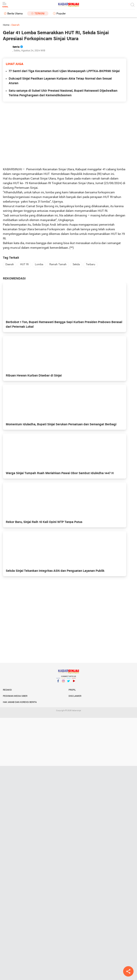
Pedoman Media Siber (15, 696)
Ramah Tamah (58, 265)
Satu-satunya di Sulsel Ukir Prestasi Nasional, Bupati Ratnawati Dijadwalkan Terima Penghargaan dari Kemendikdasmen (63, 93)
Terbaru (91, 265)
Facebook (58, 683)
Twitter (69, 683)
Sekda (76, 265)
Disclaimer (75, 696)
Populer (61, 14)
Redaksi (7, 690)
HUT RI (24, 265)
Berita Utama (15, 14)
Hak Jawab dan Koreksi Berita (20, 702)
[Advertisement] (65, 134)
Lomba (39, 265)
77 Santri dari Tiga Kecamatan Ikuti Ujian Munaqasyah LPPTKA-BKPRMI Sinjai (64, 71)
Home (6, 25)
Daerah (10, 265)
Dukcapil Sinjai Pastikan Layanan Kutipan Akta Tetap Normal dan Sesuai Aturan (60, 81)
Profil (72, 690)
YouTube (74, 683)
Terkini (40, 14)
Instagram (63, 683)
